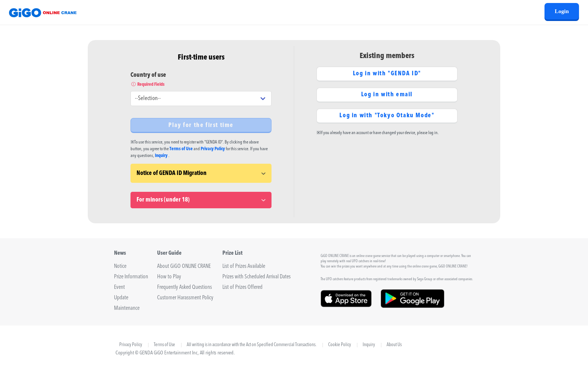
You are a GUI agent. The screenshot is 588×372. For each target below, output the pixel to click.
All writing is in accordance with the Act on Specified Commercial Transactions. (252, 345)
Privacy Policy (213, 149)
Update (121, 298)
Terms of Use (181, 149)
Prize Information (131, 277)
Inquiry (161, 156)
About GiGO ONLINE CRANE (184, 267)
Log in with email (387, 95)
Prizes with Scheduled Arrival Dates (256, 277)
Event (119, 288)
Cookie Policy (340, 345)
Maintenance (127, 309)
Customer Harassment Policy (185, 298)
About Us (394, 345)
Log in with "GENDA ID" (387, 74)
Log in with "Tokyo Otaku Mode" (387, 116)
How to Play (169, 277)
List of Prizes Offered (242, 288)
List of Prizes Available (244, 267)
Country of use (201, 80)
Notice (120, 267)
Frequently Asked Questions (184, 288)
